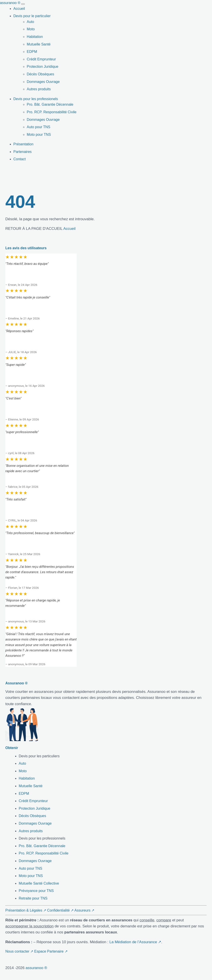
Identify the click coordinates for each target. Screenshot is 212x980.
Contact (20, 159)
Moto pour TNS (39, 135)
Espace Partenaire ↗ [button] (51, 951)
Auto (30, 22)
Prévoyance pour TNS (36, 891)
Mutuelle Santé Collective (39, 883)
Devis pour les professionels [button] (36, 99)
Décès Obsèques (40, 74)
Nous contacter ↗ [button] (19, 951)
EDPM (32, 52)
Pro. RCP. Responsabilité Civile (52, 112)
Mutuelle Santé (39, 44)
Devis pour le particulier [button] (32, 16)
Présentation (23, 144)
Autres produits (39, 89)
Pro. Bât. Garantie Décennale (50, 104)
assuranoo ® (36, 968)
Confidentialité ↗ (60, 910)
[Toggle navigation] (23, 4)
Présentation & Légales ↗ (26, 910)
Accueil (19, 9)
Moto (31, 29)
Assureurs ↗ (84, 910)
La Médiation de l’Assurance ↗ (135, 942)
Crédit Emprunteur (41, 59)
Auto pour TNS (39, 127)
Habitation (35, 37)
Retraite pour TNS (33, 898)
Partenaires (23, 152)
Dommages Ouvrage (43, 82)
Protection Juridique (42, 67)
